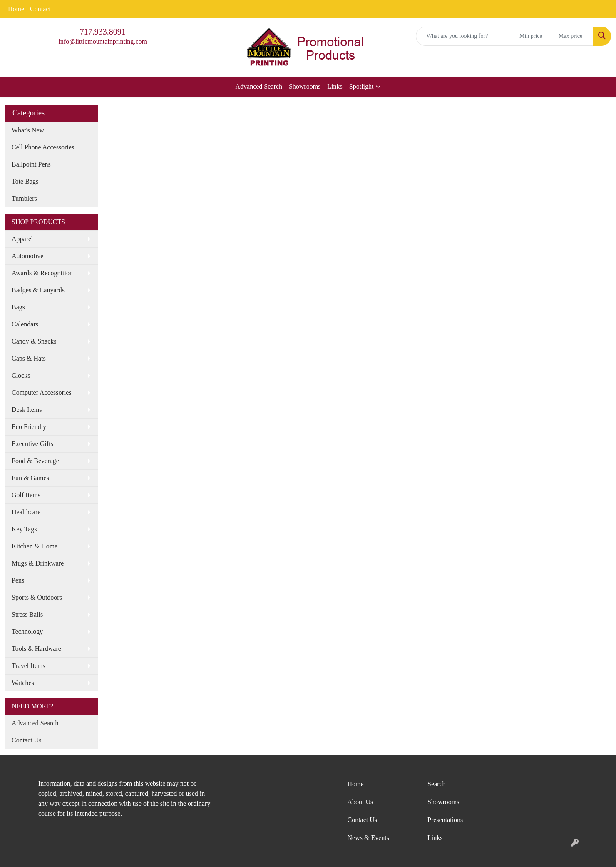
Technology (27, 632)
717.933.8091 (103, 32)
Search (437, 784)
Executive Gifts (32, 444)
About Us (360, 802)
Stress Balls (27, 614)
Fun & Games (30, 478)
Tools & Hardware (36, 649)
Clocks (21, 375)
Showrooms (305, 86)
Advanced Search (259, 86)
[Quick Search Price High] (574, 36)
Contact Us (27, 740)
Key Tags (24, 529)
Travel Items (29, 666)
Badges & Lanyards (38, 290)
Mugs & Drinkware (38, 563)
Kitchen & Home (35, 546)
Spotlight (361, 86)
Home (16, 9)
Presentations (445, 820)
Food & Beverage (35, 461)
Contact (40, 9)
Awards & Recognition (42, 273)
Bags (18, 307)
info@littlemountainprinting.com (102, 41)
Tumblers (24, 198)
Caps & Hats (29, 358)
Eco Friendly (29, 427)
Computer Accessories (42, 392)
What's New (28, 130)
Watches (23, 683)
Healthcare (26, 512)
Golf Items (26, 495)
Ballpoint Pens (31, 164)
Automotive (27, 256)
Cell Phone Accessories (43, 147)
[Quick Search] (466, 36)
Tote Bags (25, 181)
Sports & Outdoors (37, 597)
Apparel (22, 239)
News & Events (368, 838)
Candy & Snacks (34, 341)
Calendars (25, 324)
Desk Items (27, 410)
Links (335, 86)
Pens (18, 580)
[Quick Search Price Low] (535, 36)
